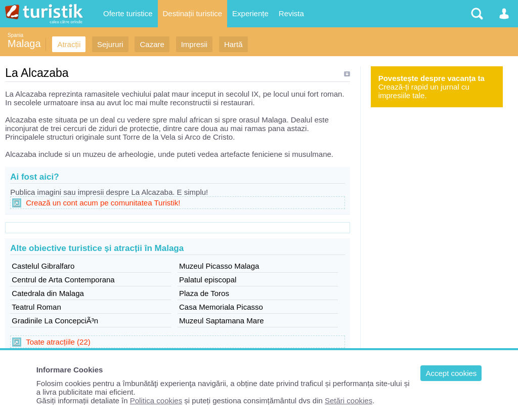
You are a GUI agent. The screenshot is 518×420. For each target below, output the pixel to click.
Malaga (24, 44)
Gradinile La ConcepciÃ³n (55, 321)
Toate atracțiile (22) (58, 342)
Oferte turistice (128, 13)
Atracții (69, 44)
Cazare (152, 44)
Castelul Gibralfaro (43, 266)
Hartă (233, 44)
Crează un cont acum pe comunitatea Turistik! (103, 203)
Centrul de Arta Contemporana (63, 280)
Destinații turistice (193, 13)
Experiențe (250, 13)
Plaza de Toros (204, 293)
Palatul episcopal (208, 280)
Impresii (195, 44)
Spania (15, 35)
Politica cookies (156, 401)
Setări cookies (349, 401)
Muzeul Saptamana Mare (222, 321)
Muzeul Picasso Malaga (219, 266)
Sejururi (110, 44)
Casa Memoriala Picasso (221, 307)
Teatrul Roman (36, 307)
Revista (291, 13)
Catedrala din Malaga (48, 293)
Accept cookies (451, 373)
